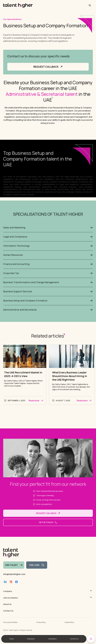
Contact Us (74, 639)
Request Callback (48, 68)
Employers (31, 639)
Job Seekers (52, 639)
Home (12, 639)
